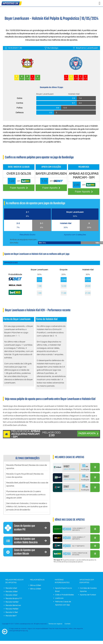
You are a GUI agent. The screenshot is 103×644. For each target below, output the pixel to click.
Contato (68, 624)
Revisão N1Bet (12, 612)
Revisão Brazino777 (14, 599)
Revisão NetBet (12, 602)
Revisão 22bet (12, 595)
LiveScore (59, 598)
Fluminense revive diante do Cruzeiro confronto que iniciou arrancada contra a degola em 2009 (26, 495)
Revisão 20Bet (12, 592)
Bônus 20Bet (36, 589)
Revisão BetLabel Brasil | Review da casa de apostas (27, 484)
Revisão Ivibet (11, 588)
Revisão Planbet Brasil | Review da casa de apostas (27, 467)
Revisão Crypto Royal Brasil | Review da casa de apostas (25, 476)
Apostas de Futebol (88, 595)
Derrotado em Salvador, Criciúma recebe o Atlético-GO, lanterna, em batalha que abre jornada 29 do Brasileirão (27, 507)
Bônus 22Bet (36, 585)
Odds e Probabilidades (64, 595)
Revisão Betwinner (13, 606)
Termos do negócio (55, 624)
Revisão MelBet (12, 609)
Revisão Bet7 (11, 616)
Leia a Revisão (69, 469)
